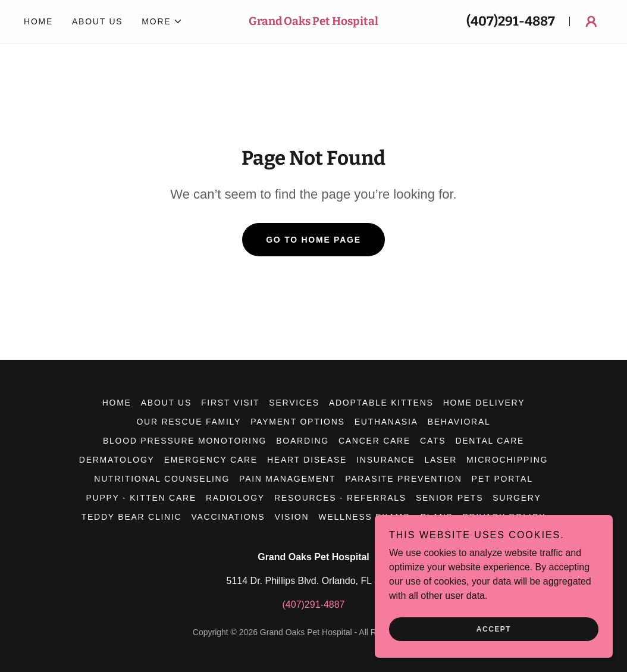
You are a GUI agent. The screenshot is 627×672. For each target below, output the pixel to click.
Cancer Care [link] (374, 441)
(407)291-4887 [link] (511, 21)
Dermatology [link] (117, 460)
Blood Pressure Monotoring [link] (185, 441)
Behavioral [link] (459, 422)
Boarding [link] (302, 441)
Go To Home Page (313, 240)
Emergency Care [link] (211, 460)
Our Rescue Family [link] (189, 422)
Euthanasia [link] (386, 422)
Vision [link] (291, 517)
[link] (313, 22)
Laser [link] (441, 460)
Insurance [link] (385, 460)
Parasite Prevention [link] (403, 479)
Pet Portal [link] (502, 479)
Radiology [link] (235, 498)
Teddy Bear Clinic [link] (132, 517)
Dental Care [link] (490, 441)
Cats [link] (433, 441)
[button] (162, 21)
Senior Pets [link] (449, 498)
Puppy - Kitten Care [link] (141, 498)
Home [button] (117, 403)
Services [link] (294, 403)
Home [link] (38, 21)
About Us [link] (97, 21)
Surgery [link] (517, 498)
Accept (494, 629)
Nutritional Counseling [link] (162, 479)
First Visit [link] (230, 403)
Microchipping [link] (507, 460)
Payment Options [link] (298, 422)
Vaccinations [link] (228, 517)
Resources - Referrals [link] (340, 498)
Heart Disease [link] (307, 460)
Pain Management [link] (287, 479)
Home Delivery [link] (484, 403)
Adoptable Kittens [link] (381, 403)
